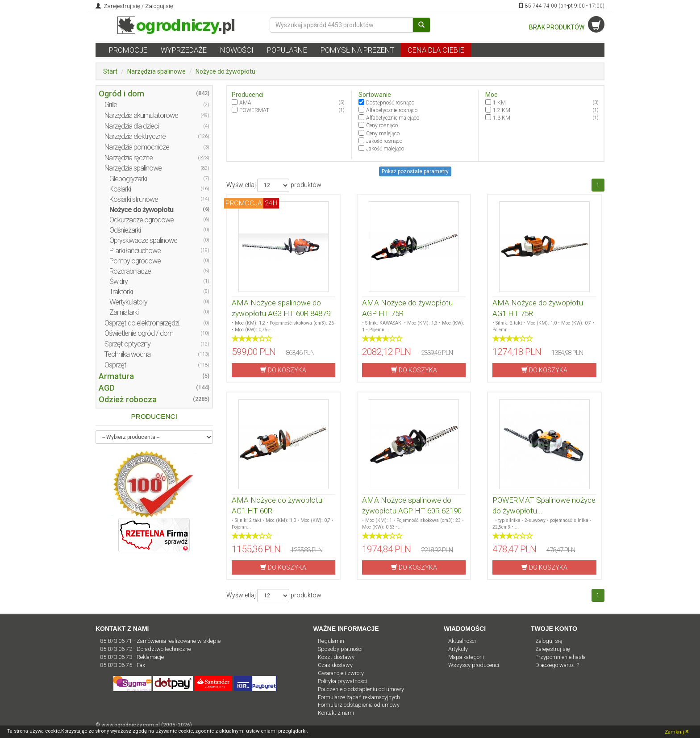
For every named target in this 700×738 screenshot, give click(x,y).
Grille (111, 105)
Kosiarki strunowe (134, 199)
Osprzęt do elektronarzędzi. (142, 323)
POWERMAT (254, 110)
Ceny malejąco (383, 133)
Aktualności (462, 641)
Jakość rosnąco (384, 141)
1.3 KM (502, 118)
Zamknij (677, 731)
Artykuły (458, 649)
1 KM (499, 103)
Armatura (116, 376)
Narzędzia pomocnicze (137, 147)
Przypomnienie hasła (560, 657)
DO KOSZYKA (283, 370)
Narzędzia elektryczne (135, 136)
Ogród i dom (121, 94)
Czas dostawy (335, 665)
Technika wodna (127, 354)
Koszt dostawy (336, 657)
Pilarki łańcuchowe (135, 251)
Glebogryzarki (128, 179)
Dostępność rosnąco (390, 103)
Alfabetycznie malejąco (393, 118)
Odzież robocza (128, 399)
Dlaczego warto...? (557, 665)
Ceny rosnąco (382, 125)
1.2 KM (502, 110)
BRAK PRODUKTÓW (567, 27)
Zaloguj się (159, 6)
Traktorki (121, 292)
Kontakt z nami (336, 713)
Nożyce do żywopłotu (225, 71)
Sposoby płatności (340, 649)
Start (110, 71)
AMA (245, 103)
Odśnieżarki (125, 230)
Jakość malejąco (385, 149)
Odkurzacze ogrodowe (142, 220)
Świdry (119, 281)
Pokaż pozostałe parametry (415, 171)
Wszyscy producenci (474, 665)
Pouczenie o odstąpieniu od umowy (361, 689)
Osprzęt (115, 365)
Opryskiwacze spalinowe (143, 240)
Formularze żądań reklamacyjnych (359, 697)
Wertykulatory (128, 302)
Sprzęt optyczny (127, 344)
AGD (107, 388)
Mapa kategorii (466, 657)
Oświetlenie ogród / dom (139, 333)
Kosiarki (120, 189)
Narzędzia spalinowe (156, 71)
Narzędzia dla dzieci (131, 126)
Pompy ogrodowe (135, 261)
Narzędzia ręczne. (129, 158)
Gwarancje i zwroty (341, 673)
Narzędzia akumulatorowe (141, 115)
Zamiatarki (124, 312)
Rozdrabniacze (130, 271)
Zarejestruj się (121, 6)
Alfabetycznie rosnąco (392, 110)
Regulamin (331, 641)
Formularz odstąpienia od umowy (359, 705)
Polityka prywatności (342, 681)
